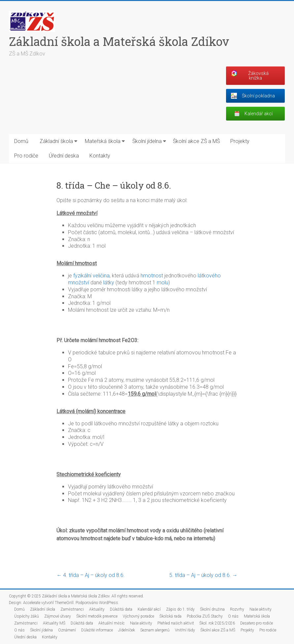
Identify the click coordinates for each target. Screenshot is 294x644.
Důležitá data (121, 609)
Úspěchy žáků (27, 616)
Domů (21, 141)
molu (163, 283)
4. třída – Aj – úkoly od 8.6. (91, 575)
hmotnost (152, 276)
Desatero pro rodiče (257, 623)
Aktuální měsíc (112, 623)
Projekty (240, 141)
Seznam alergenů (155, 630)
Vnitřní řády (185, 630)
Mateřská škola (103, 141)
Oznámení (67, 630)
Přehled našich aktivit (176, 623)
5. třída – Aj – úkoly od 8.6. (203, 575)
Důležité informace (97, 630)
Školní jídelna (147, 141)
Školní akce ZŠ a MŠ (196, 141)
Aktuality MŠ (54, 623)
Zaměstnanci (72, 609)
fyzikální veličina (91, 276)
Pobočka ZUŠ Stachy (205, 616)
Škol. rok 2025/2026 (217, 623)
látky (109, 283)
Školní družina (212, 609)
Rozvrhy (237, 609)
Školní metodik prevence (97, 616)
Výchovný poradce (138, 616)
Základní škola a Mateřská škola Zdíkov (119, 41)
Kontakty (100, 156)
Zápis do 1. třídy (180, 609)
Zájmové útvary (58, 616)
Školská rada (170, 616)
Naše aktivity (261, 609)
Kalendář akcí (149, 609)
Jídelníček (127, 630)
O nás (233, 616)
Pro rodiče (26, 156)
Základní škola (56, 141)
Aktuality (97, 609)
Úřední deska (64, 156)
